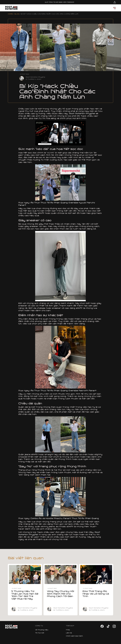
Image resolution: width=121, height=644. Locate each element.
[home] (11, 8)
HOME (10, 14)
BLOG (17, 14)
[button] (114, 8)
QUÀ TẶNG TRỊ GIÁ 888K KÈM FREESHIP (59, 2)
